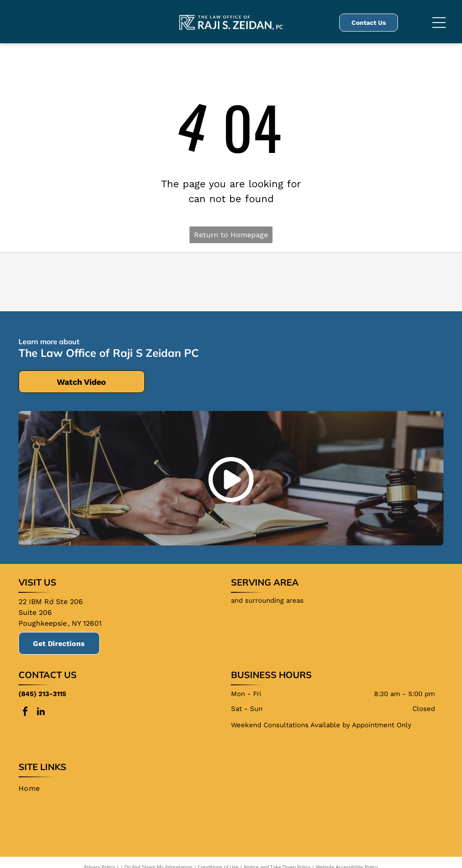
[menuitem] (33, 789)
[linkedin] (41, 713)
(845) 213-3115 (42, 694)
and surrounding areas (267, 600)
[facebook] (25, 713)
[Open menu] (439, 23)
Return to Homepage (231, 235)
